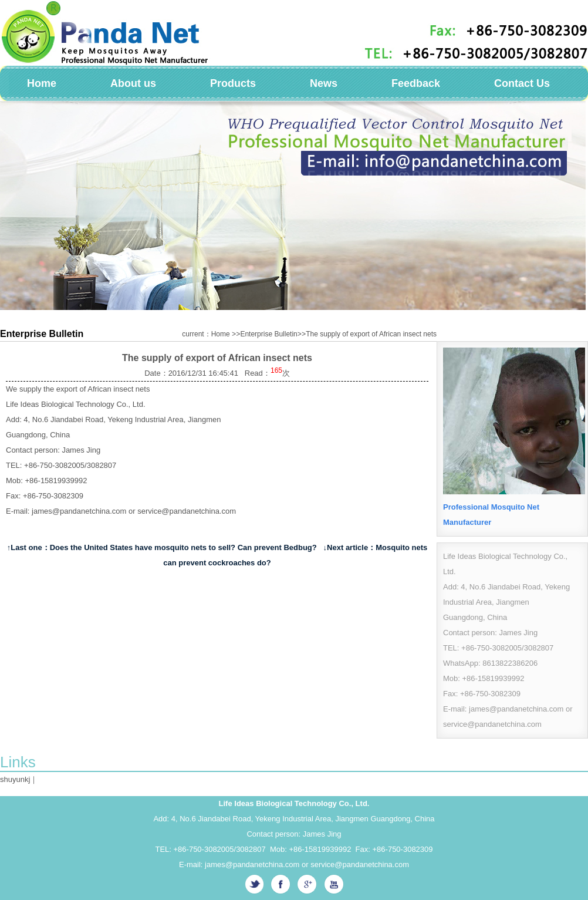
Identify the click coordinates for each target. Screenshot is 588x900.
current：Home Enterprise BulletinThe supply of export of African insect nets (309, 334)
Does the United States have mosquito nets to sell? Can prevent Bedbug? (183, 547)
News (324, 83)
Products (233, 83)
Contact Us (522, 83)
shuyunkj (15, 779)
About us (133, 83)
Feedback (416, 83)
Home (42, 83)
